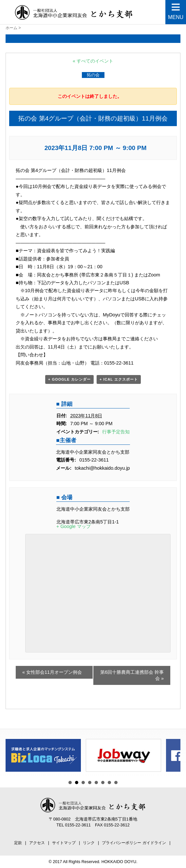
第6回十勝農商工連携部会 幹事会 (132, 675)
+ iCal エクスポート (119, 379)
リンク (89, 843)
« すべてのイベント (93, 61)
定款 (18, 843)
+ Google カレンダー (69, 379)
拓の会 (93, 75)
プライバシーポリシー (121, 843)
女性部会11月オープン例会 (52, 672)
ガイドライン (154, 843)
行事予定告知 (116, 432)
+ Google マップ (74, 526)
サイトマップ (64, 843)
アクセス (37, 843)
